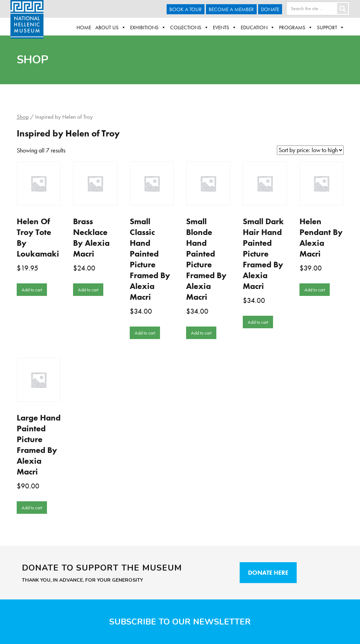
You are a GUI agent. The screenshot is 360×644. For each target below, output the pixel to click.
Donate (270, 9)
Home (84, 28)
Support (331, 28)
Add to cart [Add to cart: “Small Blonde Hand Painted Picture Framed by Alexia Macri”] (201, 333)
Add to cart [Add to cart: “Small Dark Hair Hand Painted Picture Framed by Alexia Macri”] (258, 322)
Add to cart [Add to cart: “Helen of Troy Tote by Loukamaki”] (32, 290)
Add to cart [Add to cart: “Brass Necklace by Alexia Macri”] (88, 290)
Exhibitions (148, 28)
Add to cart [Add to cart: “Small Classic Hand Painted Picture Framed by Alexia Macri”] (145, 333)
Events (225, 28)
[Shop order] (310, 150)
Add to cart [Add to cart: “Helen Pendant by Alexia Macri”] (315, 290)
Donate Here (268, 572)
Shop (23, 117)
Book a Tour (186, 9)
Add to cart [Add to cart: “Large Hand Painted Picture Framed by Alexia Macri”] (32, 508)
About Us (111, 28)
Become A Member (231, 9)
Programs (296, 28)
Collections (189, 28)
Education (258, 28)
